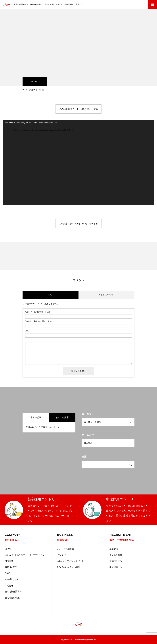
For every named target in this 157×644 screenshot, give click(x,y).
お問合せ (9, 586)
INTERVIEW (11, 567)
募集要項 (114, 549)
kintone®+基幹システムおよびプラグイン (25, 555)
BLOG (8, 573)
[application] (78, 162)
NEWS (8, 549)
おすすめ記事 (62, 417)
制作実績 (9, 561)
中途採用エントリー (119, 567)
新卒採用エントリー (119, 561)
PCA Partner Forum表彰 (69, 567)
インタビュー (63, 555)
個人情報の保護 (12, 598)
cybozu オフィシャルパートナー (73, 561)
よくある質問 (116, 555)
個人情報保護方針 (13, 591)
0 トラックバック (106, 295)
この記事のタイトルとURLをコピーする (78, 109)
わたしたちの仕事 (66, 549)
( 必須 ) (38, 312)
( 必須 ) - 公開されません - (40, 321)
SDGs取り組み (12, 579)
